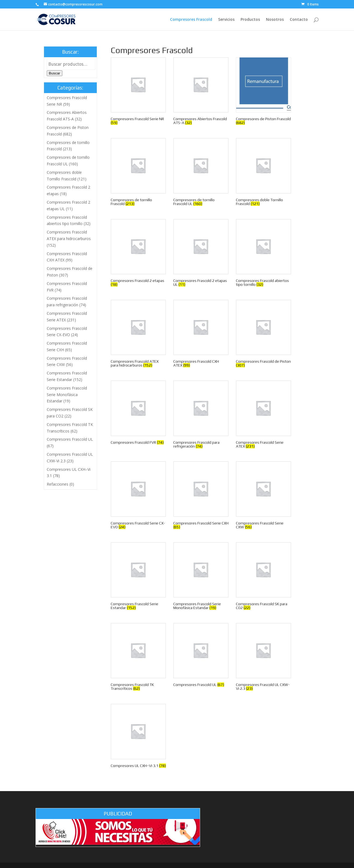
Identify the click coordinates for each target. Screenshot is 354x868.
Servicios (226, 20)
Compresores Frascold (191, 20)
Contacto (299, 20)
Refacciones (58, 484)
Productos (250, 20)
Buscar (55, 73)
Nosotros (275, 20)
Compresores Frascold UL (70, 439)
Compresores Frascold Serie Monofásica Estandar (67, 395)
